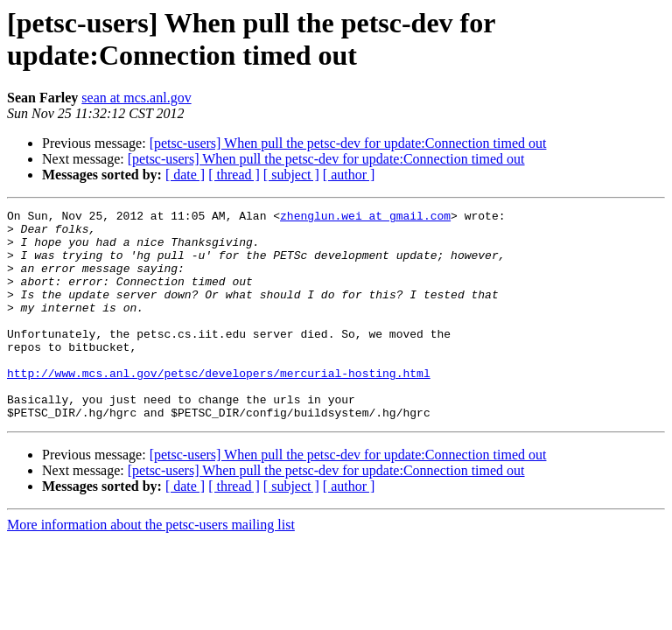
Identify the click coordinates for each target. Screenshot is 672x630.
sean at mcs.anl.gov (136, 98)
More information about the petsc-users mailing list (151, 567)
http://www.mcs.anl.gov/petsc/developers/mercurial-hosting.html (219, 407)
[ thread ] (234, 175)
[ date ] (185, 175)
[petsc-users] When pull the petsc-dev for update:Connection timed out (348, 143)
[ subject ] (291, 175)
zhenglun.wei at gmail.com (365, 218)
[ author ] (349, 175)
